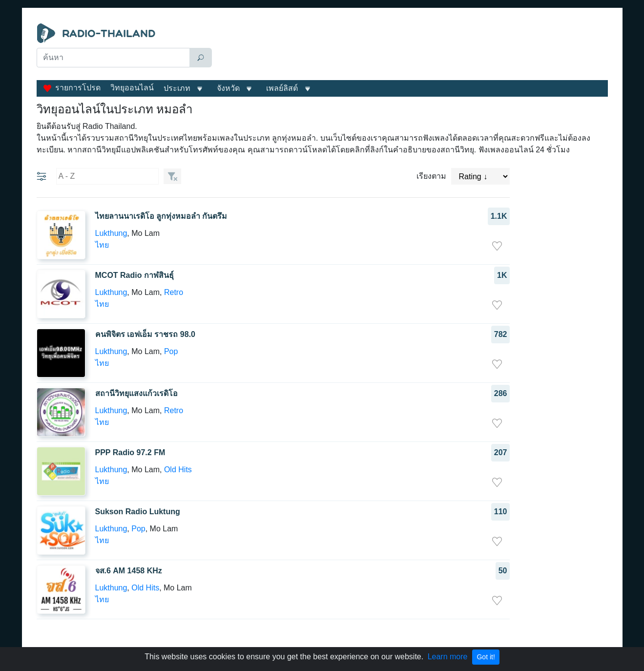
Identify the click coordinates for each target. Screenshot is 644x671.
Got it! (486, 657)
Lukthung (111, 233)
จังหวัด (228, 88)
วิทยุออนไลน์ (132, 88)
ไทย (102, 245)
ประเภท (177, 88)
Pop (171, 351)
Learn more (448, 657)
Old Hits (178, 470)
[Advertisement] (412, 48)
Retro (174, 292)
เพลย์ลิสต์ (282, 88)
